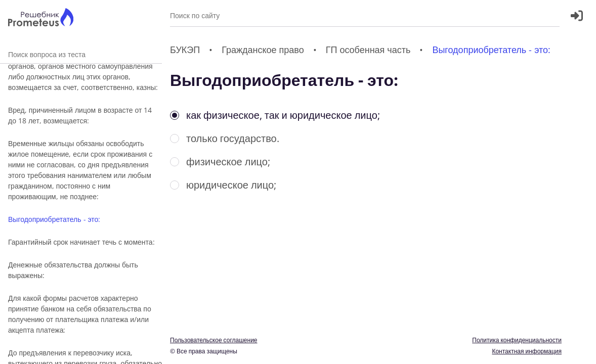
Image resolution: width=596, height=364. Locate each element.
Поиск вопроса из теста (81, 54)
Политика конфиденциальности (517, 340)
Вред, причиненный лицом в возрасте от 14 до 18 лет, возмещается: (80, 115)
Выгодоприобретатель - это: (54, 219)
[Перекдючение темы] (577, 350)
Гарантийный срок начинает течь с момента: (81, 242)
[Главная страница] (41, 18)
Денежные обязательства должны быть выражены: (73, 270)
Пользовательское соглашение (214, 340)
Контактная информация (527, 351)
